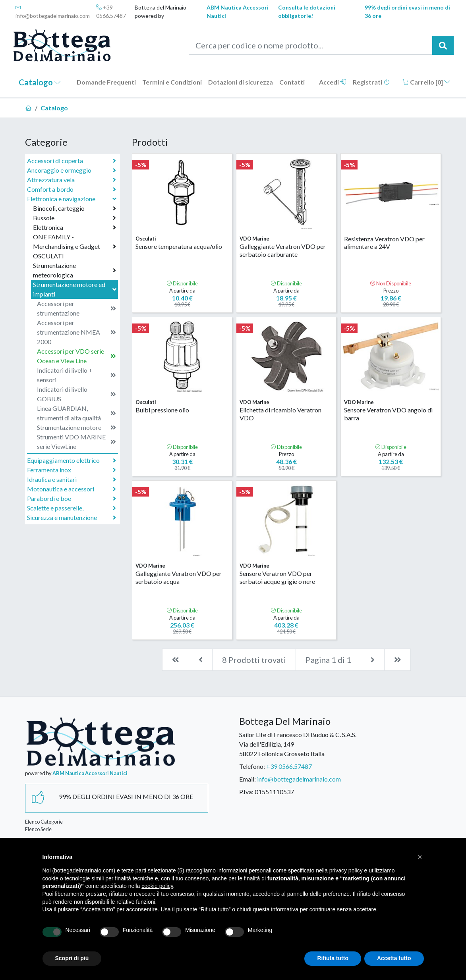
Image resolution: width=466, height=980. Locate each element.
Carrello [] (426, 82)
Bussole (74, 218)
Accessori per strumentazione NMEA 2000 (76, 332)
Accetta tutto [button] (394, 958)
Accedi (333, 82)
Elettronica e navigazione (73, 199)
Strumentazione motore (76, 427)
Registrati (371, 82)
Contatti (292, 82)
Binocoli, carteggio (74, 208)
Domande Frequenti (106, 82)
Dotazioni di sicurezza (241, 82)
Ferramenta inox (72, 470)
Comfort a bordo (72, 189)
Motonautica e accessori (72, 489)
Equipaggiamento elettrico (72, 460)
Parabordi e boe (72, 499)
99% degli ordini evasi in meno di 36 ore (407, 12)
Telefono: (252, 766)
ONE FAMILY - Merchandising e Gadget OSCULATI (74, 246)
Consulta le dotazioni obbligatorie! (307, 12)
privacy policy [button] (346, 870)
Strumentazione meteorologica (74, 270)
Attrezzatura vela (72, 180)
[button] (420, 857)
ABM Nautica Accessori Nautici (238, 12)
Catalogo (40, 82)
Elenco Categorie (44, 822)
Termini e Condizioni (172, 82)
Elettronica (74, 227)
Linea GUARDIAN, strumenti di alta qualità (76, 413)
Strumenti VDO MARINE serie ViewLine (76, 442)
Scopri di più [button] (72, 958)
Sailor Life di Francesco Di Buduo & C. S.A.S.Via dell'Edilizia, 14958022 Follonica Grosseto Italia (298, 744)
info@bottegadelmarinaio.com (53, 12)
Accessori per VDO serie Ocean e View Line (76, 356)
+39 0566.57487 (111, 12)
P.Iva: (246, 792)
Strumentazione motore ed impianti (75, 289)
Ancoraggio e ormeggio (72, 170)
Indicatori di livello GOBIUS (76, 394)
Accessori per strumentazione (76, 308)
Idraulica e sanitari (72, 479)
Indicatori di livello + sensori (76, 375)
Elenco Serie (38, 829)
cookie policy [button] (157, 886)
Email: (248, 779)
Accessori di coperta (72, 161)
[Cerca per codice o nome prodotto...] (311, 45)
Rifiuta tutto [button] (333, 958)
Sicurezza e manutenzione (72, 518)
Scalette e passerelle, (72, 508)
